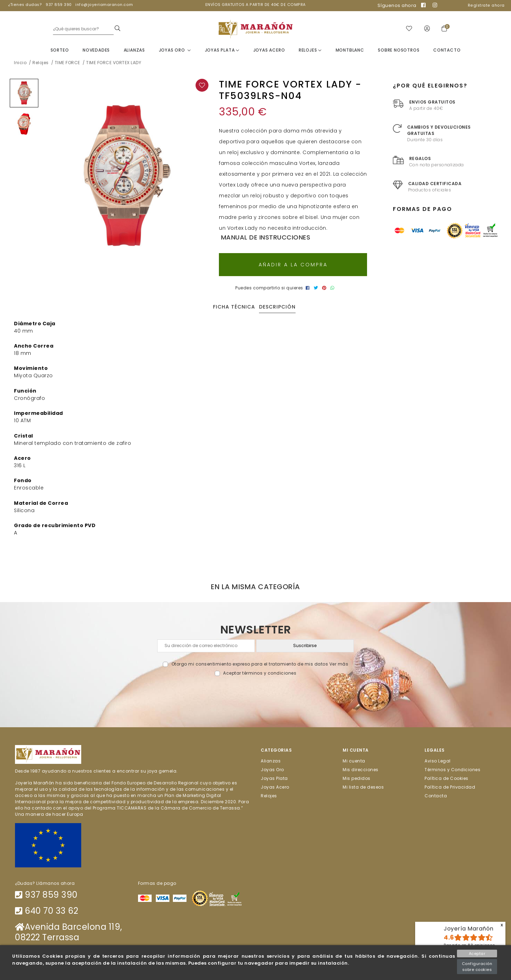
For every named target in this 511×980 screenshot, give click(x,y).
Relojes (310, 50)
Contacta (436, 796)
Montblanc (350, 50)
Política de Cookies (447, 778)
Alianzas (134, 50)
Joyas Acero (269, 50)
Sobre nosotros (399, 50)
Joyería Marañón (469, 929)
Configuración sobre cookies (477, 967)
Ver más (339, 664)
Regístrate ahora (486, 5)
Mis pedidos (357, 778)
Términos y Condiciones (452, 769)
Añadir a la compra (293, 265)
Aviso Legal (438, 761)
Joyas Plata (222, 50)
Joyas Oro (175, 50)
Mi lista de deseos (363, 787)
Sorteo (60, 50)
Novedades (96, 50)
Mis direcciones (361, 769)
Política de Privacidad (450, 787)
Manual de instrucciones (265, 237)
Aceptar (477, 954)
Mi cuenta (354, 761)
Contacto (447, 50)
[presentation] (256, 693)
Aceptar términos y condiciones (260, 673)
